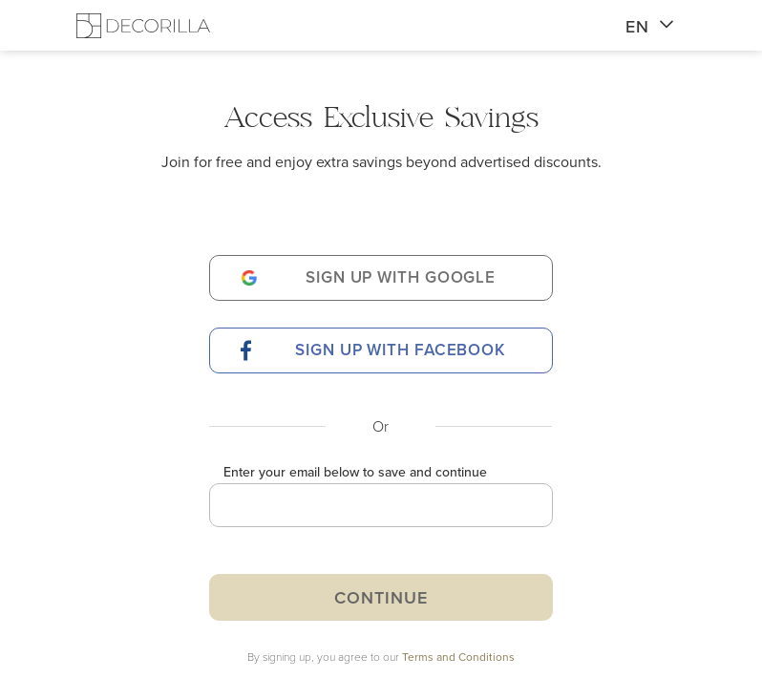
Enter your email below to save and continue (355, 472)
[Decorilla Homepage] (143, 25)
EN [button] (650, 27)
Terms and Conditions (458, 657)
